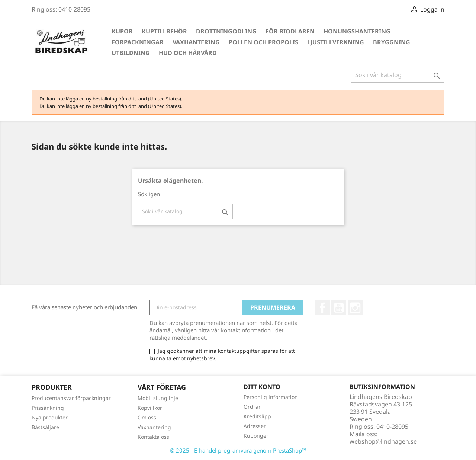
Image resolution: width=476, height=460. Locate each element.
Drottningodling (226, 31)
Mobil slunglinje (158, 398)
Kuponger (256, 436)
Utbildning (131, 53)
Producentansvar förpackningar (71, 398)
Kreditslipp (257, 416)
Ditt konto (262, 387)
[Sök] (398, 75)
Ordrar (252, 407)
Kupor (122, 31)
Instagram (355, 308)
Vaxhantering (196, 42)
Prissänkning (48, 408)
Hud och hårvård (188, 53)
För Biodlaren (290, 31)
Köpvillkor (150, 408)
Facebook (322, 308)
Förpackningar (138, 42)
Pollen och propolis (263, 42)
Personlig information (271, 397)
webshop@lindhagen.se (383, 441)
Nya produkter (50, 417)
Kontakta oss (153, 437)
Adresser (255, 426)
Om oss (147, 417)
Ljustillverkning (336, 42)
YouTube (339, 308)
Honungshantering (357, 31)
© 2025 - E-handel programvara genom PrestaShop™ (238, 450)
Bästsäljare (45, 427)
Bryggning (392, 42)
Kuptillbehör (164, 31)
